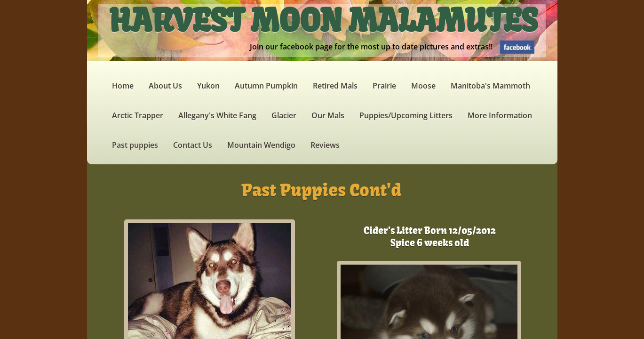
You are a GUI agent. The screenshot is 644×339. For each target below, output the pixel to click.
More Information (500, 115)
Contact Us (193, 145)
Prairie (384, 86)
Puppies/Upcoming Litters (406, 115)
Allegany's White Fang (217, 115)
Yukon (208, 86)
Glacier (284, 115)
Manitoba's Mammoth (490, 86)
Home (123, 86)
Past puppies (135, 145)
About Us (165, 86)
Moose (423, 86)
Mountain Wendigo (261, 145)
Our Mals (328, 115)
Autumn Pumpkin (266, 86)
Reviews (325, 145)
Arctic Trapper (138, 115)
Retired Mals (335, 86)
